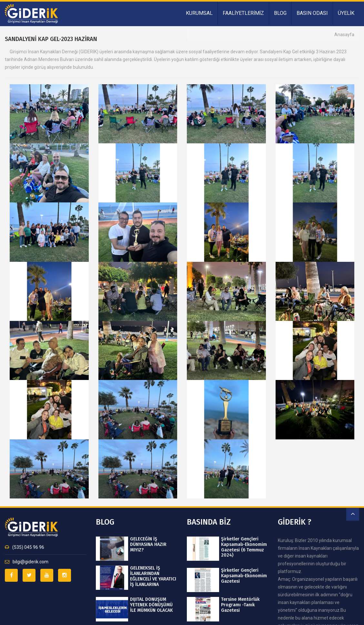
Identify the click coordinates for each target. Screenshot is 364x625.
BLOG (280, 13)
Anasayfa (344, 35)
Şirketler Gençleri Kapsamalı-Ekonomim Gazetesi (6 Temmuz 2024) (244, 547)
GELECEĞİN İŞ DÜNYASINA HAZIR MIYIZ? (148, 545)
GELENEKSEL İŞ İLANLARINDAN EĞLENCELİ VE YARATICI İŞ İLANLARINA (153, 576)
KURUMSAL (199, 13)
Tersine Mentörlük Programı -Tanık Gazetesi (240, 605)
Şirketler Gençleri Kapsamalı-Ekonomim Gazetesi (244, 576)
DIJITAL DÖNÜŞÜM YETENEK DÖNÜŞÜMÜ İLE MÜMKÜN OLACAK (151, 605)
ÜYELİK (346, 13)
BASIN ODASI (312, 13)
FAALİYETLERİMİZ (243, 13)
